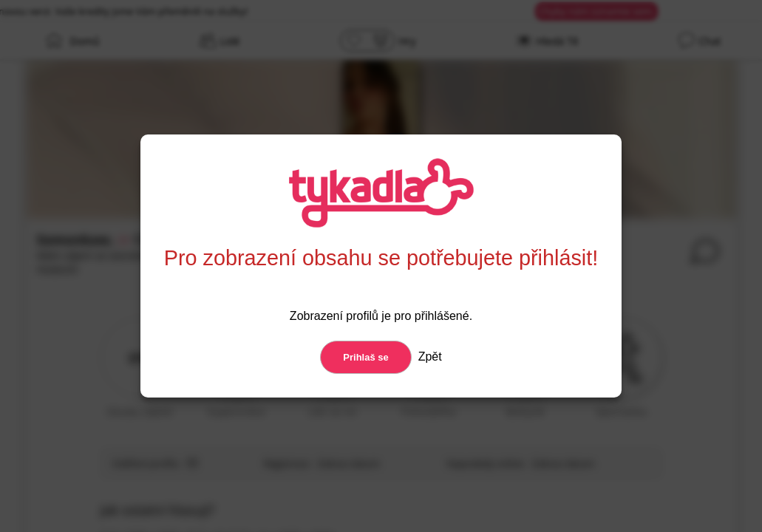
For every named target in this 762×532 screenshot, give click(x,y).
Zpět (428, 357)
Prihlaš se (365, 357)
